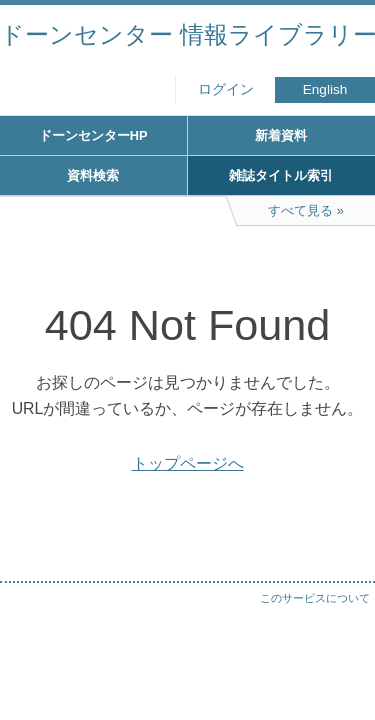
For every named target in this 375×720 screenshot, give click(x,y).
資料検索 (93, 175)
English (325, 89)
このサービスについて (315, 598)
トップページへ (188, 463)
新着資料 (281, 135)
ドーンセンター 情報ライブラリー (187, 34)
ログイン (226, 89)
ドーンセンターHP (93, 135)
